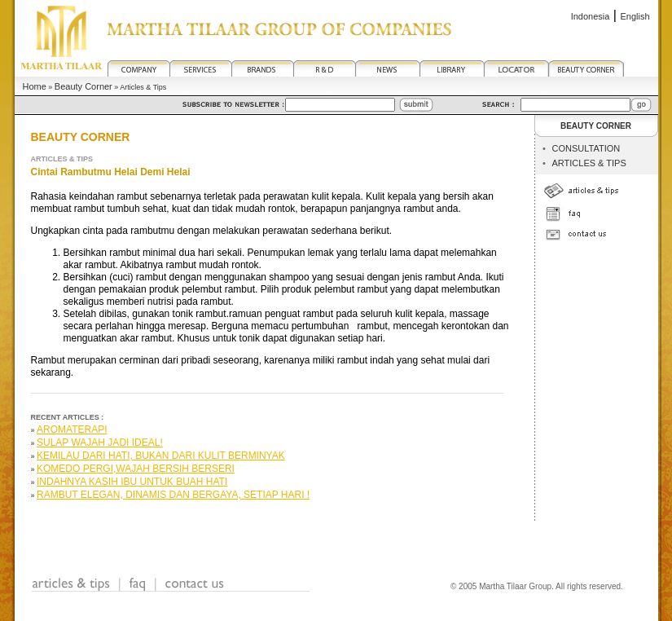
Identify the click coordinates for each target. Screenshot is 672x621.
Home (35, 86)
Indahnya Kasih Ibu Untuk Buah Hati (132, 482)
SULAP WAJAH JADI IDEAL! (100, 443)
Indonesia (591, 16)
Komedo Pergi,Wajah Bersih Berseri (136, 469)
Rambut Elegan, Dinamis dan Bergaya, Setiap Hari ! (173, 495)
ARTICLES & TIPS (589, 163)
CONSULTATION (586, 148)
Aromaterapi (72, 429)
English (635, 16)
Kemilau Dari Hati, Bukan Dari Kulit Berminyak (161, 456)
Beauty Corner (83, 86)
